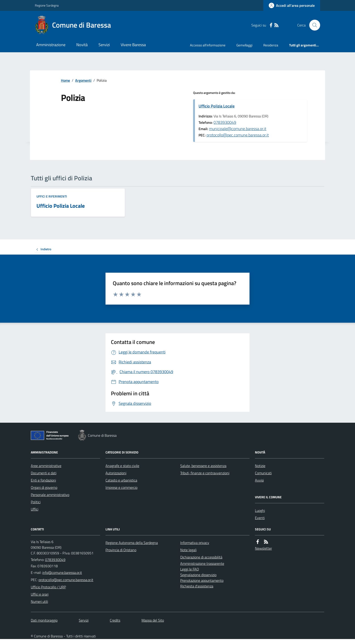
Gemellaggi (244, 45)
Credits (115, 620)
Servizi (104, 45)
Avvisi (259, 480)
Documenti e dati (44, 473)
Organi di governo (44, 487)
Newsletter (263, 548)
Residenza (271, 45)
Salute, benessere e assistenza (203, 466)
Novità (82, 45)
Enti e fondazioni (43, 480)
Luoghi (260, 510)
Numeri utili (39, 601)
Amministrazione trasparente (202, 563)
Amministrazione (51, 45)
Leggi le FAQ (190, 569)
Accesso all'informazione (208, 45)
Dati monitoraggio (44, 620)
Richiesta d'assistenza (197, 586)
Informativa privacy (195, 543)
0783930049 (225, 122)
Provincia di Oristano (121, 550)
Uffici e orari (40, 594)
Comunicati (263, 473)
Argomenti (83, 80)
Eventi (260, 518)
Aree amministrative (46, 466)
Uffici (35, 509)
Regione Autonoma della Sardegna (132, 543)
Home (65, 80)
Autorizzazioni (116, 473)
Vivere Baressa (133, 45)
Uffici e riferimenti (52, 196)
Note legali (188, 550)
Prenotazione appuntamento (202, 580)
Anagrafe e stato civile (122, 466)
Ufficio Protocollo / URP (48, 587)
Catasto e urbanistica (121, 480)
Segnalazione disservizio (198, 575)
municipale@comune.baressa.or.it (238, 129)
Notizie (260, 466)
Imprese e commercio (121, 487)
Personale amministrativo (50, 495)
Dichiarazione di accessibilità (201, 557)
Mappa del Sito (153, 620)
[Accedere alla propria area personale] (292, 5)
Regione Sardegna (47, 5)
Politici (36, 502)
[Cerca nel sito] (313, 25)
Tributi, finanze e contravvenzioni (205, 473)
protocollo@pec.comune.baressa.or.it (238, 135)
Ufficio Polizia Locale (217, 106)
